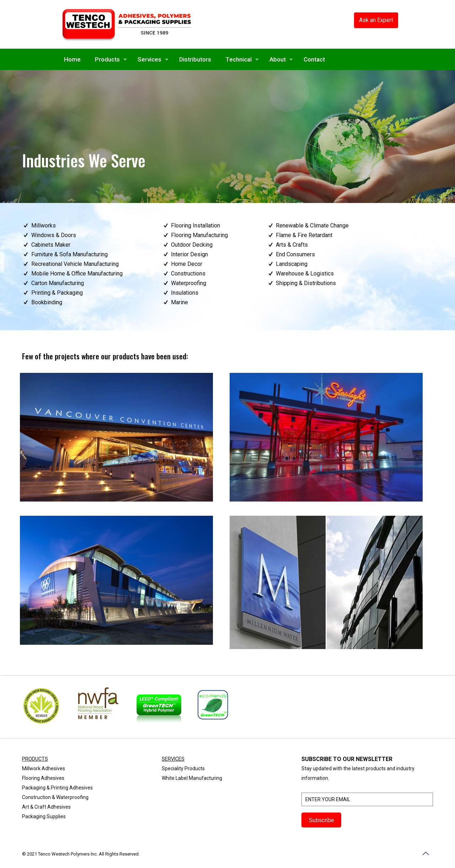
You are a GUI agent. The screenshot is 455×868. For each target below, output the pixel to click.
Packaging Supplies (44, 816)
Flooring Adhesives (43, 778)
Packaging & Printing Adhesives (57, 788)
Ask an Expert (376, 20)
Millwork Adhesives (44, 768)
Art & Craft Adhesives (46, 807)
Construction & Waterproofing (55, 797)
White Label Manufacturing (192, 778)
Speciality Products (183, 768)
